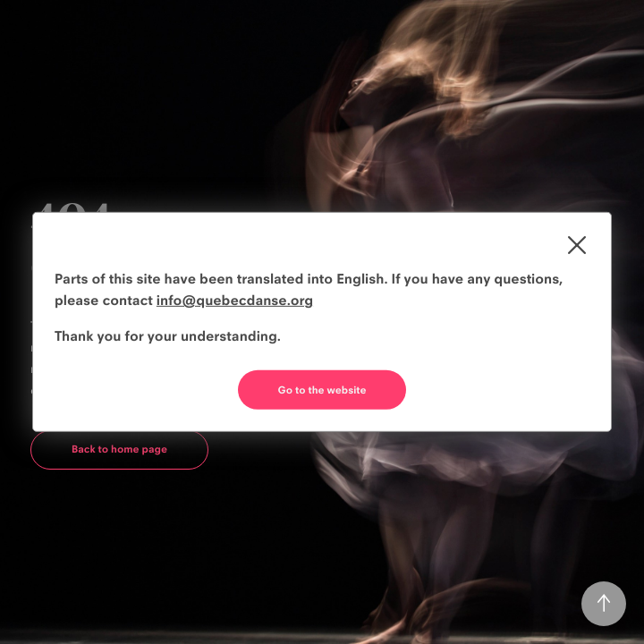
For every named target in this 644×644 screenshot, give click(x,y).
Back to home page (119, 449)
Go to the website (322, 390)
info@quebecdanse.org (235, 300)
